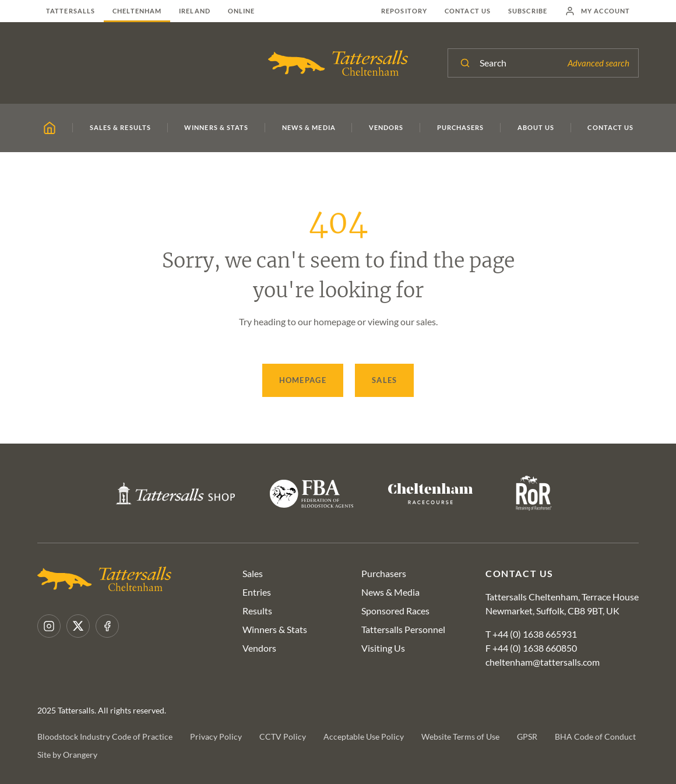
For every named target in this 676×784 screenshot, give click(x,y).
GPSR (527, 736)
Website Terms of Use (460, 736)
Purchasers (384, 573)
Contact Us (468, 11)
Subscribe (528, 11)
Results (257, 611)
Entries (257, 592)
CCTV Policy (283, 736)
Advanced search (598, 63)
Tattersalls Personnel (403, 629)
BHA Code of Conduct (595, 736)
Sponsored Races (395, 611)
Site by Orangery (67, 755)
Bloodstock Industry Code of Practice (105, 736)
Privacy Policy (216, 736)
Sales (385, 380)
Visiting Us (383, 648)
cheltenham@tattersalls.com (543, 662)
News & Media (390, 592)
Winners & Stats (275, 629)
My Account (597, 11)
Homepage (303, 380)
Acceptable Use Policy (364, 736)
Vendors (259, 648)
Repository (404, 11)
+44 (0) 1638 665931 (535, 634)
